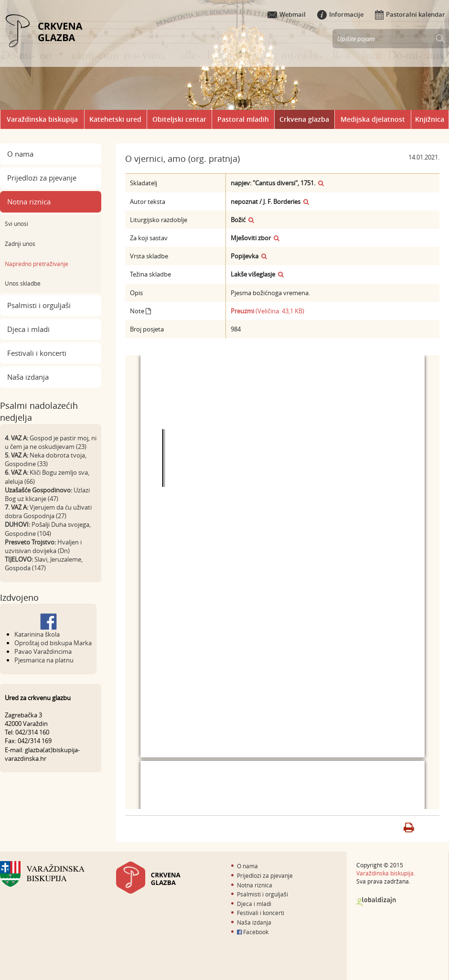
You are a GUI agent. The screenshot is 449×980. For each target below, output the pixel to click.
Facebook (253, 932)
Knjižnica (430, 119)
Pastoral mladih (243, 119)
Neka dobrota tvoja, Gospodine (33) (46, 459)
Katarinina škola (37, 634)
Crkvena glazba (304, 119)
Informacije (340, 14)
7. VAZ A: (16, 507)
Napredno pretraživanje (37, 264)
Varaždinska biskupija (42, 119)
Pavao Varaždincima (43, 651)
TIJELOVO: (19, 559)
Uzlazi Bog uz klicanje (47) (47, 494)
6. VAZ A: (16, 472)
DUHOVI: (17, 524)
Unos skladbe (23, 283)
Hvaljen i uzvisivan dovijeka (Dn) (43, 546)
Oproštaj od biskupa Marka (53, 643)
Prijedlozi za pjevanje (42, 178)
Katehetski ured (115, 119)
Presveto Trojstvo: (30, 542)
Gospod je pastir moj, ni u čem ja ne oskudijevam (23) (51, 442)
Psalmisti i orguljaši (39, 305)
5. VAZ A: (16, 455)
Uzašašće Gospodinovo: (38, 490)
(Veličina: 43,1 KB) (267, 311)
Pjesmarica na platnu (44, 660)
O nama (20, 154)
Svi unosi (16, 224)
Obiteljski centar (179, 119)
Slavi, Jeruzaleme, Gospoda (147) (44, 564)
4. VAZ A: (16, 438)
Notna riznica (29, 202)
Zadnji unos (20, 244)
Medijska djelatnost (373, 119)
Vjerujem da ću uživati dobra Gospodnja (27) (48, 511)
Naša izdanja (28, 377)
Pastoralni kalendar (410, 14)
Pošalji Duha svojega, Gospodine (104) (48, 529)
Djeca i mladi (28, 329)
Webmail (287, 14)
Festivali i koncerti (37, 353)
